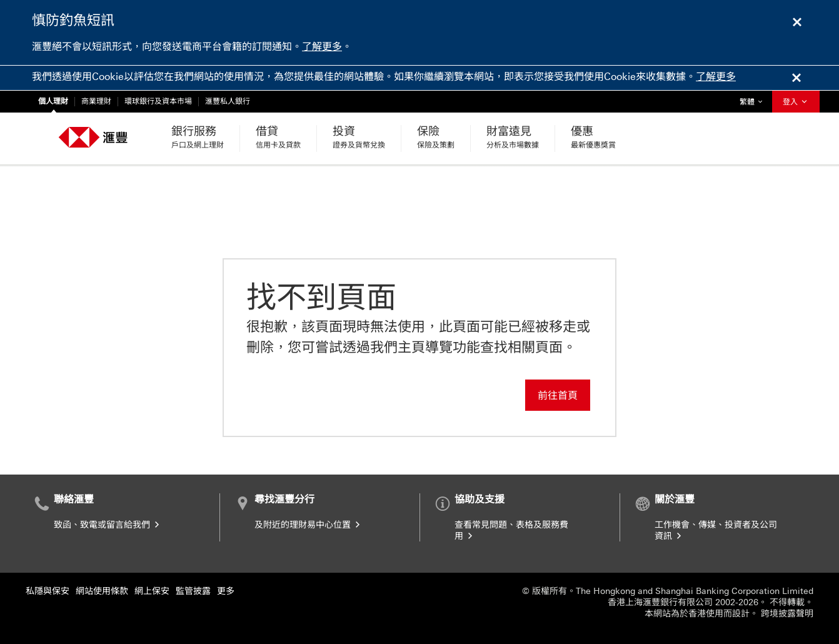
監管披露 (193, 591)
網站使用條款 (102, 591)
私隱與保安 (48, 591)
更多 (226, 591)
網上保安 (152, 591)
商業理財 (96, 101)
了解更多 (322, 47)
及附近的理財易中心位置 (308, 525)
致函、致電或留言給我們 (108, 525)
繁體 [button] (754, 98)
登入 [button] (796, 102)
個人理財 (53, 101)
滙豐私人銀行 (228, 101)
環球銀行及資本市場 (158, 101)
